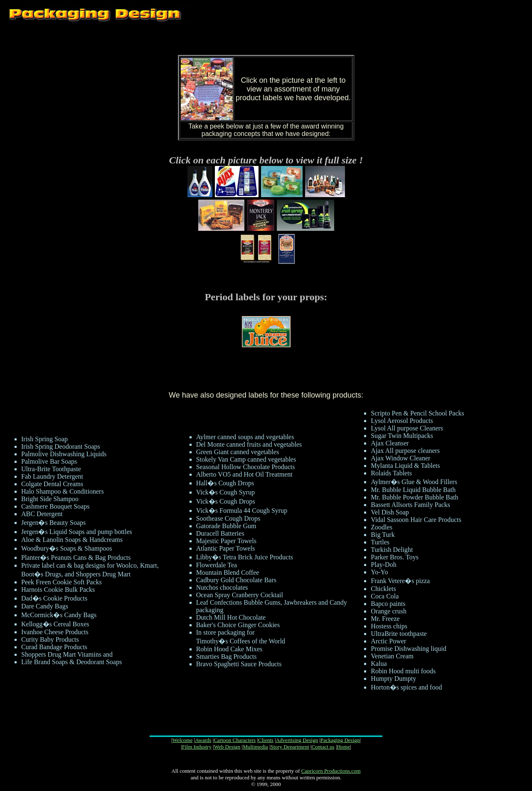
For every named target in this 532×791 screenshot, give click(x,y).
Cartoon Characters (235, 740)
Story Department (290, 747)
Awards (203, 740)
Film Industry (197, 747)
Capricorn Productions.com (331, 771)
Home (343, 747)
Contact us (323, 747)
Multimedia (255, 747)
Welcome (183, 740)
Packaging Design (340, 740)
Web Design (227, 747)
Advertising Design (297, 740)
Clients (266, 740)
